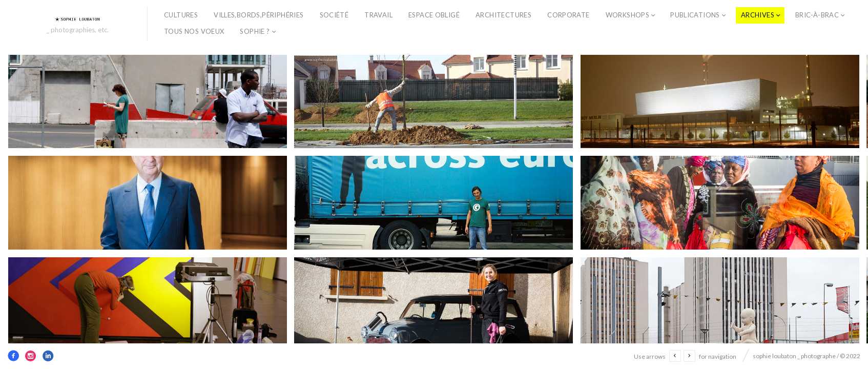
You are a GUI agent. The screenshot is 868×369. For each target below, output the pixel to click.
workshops (628, 15)
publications (695, 15)
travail (378, 15)
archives (758, 15)
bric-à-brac (817, 15)
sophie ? (255, 31)
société (334, 15)
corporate (569, 15)
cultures (181, 15)
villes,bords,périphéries (259, 15)
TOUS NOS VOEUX (194, 31)
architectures (503, 15)
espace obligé (434, 15)
